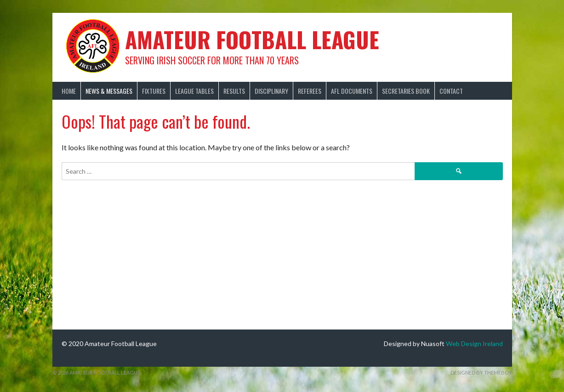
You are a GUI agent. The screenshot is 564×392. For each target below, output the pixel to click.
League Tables (194, 91)
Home (69, 91)
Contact (451, 91)
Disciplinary (271, 91)
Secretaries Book (406, 91)
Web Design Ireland (474, 344)
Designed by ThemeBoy (481, 372)
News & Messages (109, 91)
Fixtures (154, 91)
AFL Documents (352, 91)
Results (234, 91)
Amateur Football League (252, 39)
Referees (310, 91)
